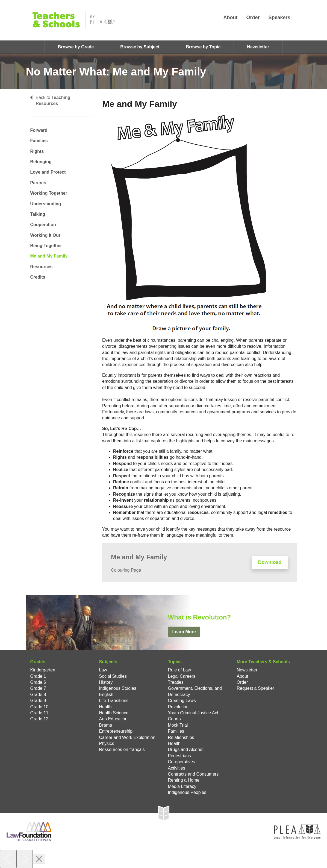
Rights (37, 151)
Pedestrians (180, 756)
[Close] (39, 859)
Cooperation (43, 225)
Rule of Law (180, 670)
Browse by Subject (140, 47)
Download (270, 562)
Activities (177, 768)
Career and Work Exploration (127, 737)
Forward (39, 130)
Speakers (279, 17)
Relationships (181, 737)
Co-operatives (182, 762)
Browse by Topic (203, 47)
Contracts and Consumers (193, 774)
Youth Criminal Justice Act (193, 713)
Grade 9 (38, 701)
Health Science (114, 713)
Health (105, 707)
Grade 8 (38, 695)
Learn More (184, 632)
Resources (42, 267)
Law (103, 670)
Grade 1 (38, 676)
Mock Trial (178, 725)
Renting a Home (184, 780)
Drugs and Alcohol (186, 749)
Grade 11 (39, 713)
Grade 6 (38, 682)
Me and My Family (49, 256)
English (106, 695)
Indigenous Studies (118, 688)
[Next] (25, 859)
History (106, 682)
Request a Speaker (256, 688)
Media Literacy (182, 786)
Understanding (46, 204)
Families (39, 141)
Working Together (49, 193)
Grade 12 (39, 719)
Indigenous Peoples (187, 792)
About (230, 17)
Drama (106, 725)
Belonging (41, 162)
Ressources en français (122, 749)
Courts (174, 719)
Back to (50, 100)
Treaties (176, 682)
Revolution (178, 707)
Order (253, 17)
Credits (38, 277)
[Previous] (8, 859)
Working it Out (45, 235)
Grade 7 (38, 688)
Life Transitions (114, 701)
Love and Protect (48, 172)
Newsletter (258, 47)
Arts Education (113, 719)
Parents (38, 183)
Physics (107, 743)
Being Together (46, 246)
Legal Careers (182, 676)
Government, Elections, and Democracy (195, 691)
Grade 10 (39, 707)
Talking (38, 214)
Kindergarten (43, 670)
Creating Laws (182, 701)
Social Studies (113, 676)
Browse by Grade (76, 47)
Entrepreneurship (116, 731)
